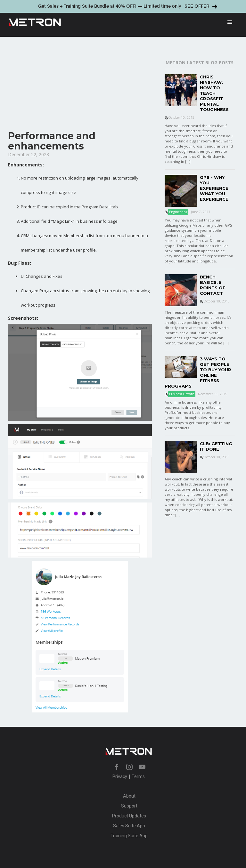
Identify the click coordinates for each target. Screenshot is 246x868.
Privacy (120, 776)
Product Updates (129, 816)
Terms (138, 776)
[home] (113, 22)
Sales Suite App (129, 826)
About (129, 796)
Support (129, 806)
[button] (230, 22)
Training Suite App (129, 836)
